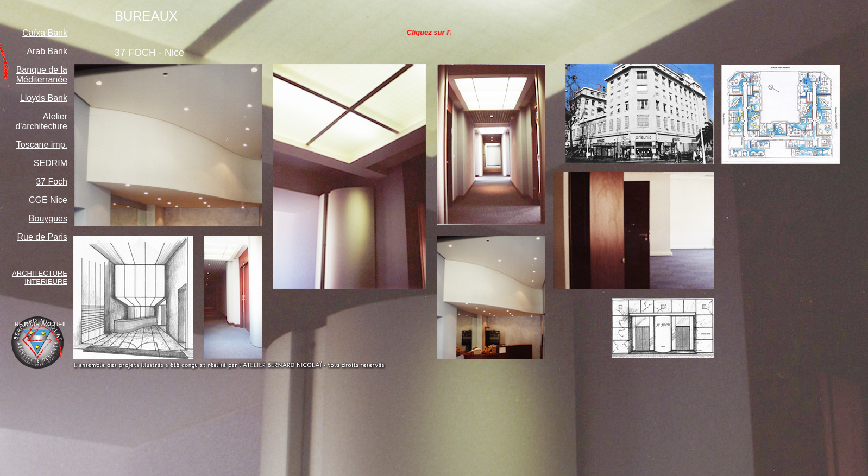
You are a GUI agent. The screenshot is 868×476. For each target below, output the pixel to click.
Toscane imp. (42, 145)
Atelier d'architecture (41, 121)
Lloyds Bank (44, 98)
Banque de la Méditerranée (42, 75)
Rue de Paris (43, 237)
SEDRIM (51, 163)
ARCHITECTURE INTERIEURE (40, 277)
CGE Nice (48, 200)
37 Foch (52, 182)
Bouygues (48, 218)
